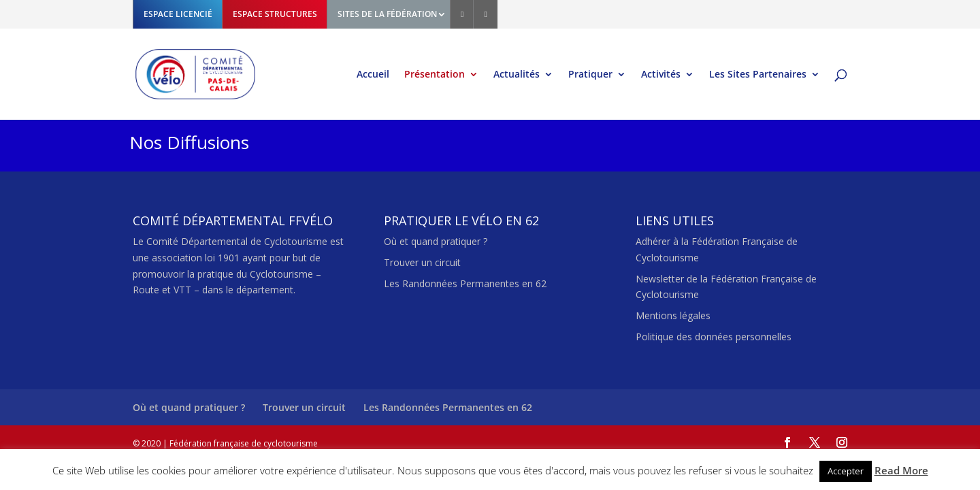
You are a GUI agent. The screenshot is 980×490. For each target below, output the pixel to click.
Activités (661, 75)
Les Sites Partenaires (758, 75)
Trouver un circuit (422, 262)
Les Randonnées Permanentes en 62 (465, 283)
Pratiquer (590, 75)
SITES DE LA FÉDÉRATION (387, 14)
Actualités (517, 75)
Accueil (373, 75)
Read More (901, 470)
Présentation (435, 75)
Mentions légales (673, 315)
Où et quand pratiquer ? (436, 241)
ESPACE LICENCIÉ (178, 14)
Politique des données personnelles (714, 337)
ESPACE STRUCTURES (275, 14)
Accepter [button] (846, 471)
